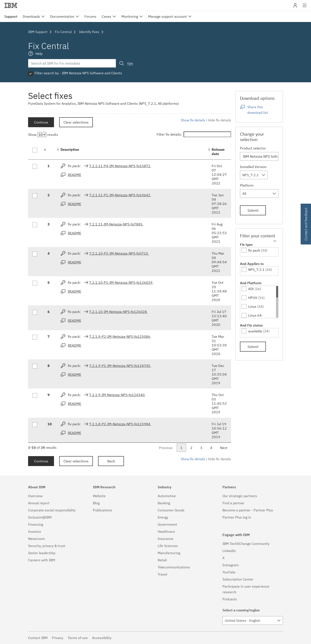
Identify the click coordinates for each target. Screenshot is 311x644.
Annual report (39, 503)
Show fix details (193, 120)
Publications (102, 510)
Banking (164, 503)
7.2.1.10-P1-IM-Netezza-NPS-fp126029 (121, 282)
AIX (251, 289)
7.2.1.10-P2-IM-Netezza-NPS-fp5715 (119, 253)
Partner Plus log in (237, 517)
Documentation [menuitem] (62, 16)
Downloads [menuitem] (31, 16)
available (255, 331)
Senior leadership (42, 553)
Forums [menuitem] (90, 16)
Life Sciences (168, 546)
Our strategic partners (240, 496)
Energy (163, 517)
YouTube (229, 572)
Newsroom (36, 539)
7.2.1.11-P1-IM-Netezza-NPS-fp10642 (120, 195)
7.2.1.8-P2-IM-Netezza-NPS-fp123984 (120, 424)
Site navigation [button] (305, 8)
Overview (35, 496)
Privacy (58, 638)
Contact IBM (38, 638)
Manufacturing (169, 553)
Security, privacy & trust (47, 546)
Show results (43, 135)
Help (39, 54)
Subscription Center (238, 579)
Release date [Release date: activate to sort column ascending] (218, 152)
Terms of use (78, 638)
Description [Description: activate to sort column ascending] (70, 149)
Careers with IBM (42, 560)
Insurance (166, 539)
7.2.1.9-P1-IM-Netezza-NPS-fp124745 (120, 366)
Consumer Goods (171, 510)
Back (111, 461)
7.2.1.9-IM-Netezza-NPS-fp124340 (117, 395)
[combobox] (254, 175)
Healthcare (166, 531)
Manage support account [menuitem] (167, 16)
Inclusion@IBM (40, 517)
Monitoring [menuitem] (130, 16)
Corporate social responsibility (52, 510)
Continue (41, 122)
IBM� (11, 5)
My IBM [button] (295, 7)
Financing (36, 524)
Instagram (231, 565)
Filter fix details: (194, 134)
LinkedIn (229, 551)
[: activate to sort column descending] (50, 152)
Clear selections (76, 122)
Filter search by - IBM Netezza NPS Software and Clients (78, 73)
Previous (166, 448)
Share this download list (258, 110)
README (75, 175)
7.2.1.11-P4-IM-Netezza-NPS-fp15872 (120, 166)
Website (99, 496)
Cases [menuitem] (106, 16)
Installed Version (253, 167)
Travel (162, 574)
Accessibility (102, 638)
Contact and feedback (306, 224)
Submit (253, 210)
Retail (162, 560)
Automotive (167, 496)
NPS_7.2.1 (256, 270)
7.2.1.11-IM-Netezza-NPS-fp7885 (116, 224)
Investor (35, 531)
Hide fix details (220, 120)
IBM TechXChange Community (246, 544)
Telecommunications (174, 567)
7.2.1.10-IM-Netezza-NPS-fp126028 (118, 312)
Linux (252, 306)
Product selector (253, 148)
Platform (247, 185)
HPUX (253, 298)
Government (167, 524)
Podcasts (230, 599)
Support (11, 16)
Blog (96, 503)
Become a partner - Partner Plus (248, 510)
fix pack (254, 250)
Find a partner (233, 503)
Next (224, 448)
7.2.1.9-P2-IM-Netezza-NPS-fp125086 (120, 336)
